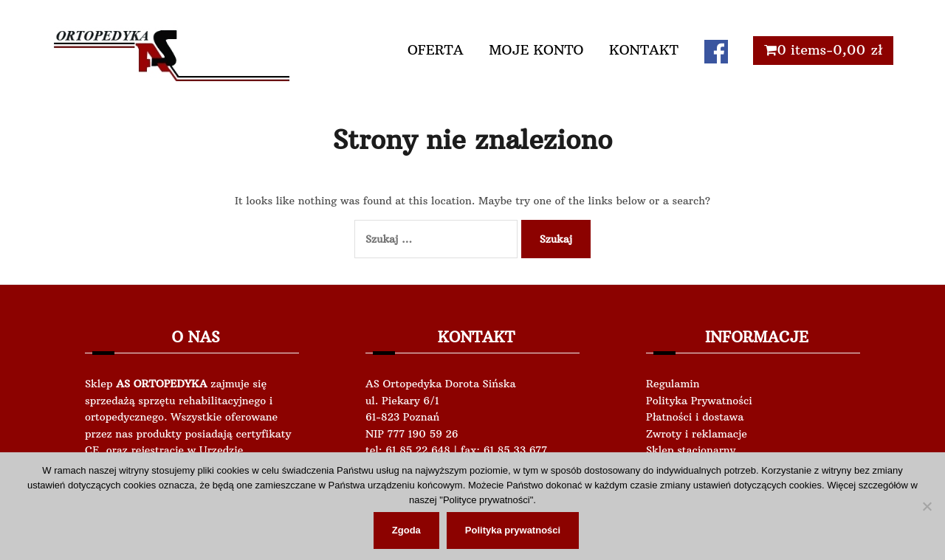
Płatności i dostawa (695, 417)
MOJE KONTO (536, 50)
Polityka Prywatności (699, 401)
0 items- (829, 50)
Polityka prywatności (513, 530)
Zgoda (406, 530)
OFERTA (436, 50)
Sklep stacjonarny (691, 450)
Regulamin (673, 384)
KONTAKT (644, 50)
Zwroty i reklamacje (697, 434)
